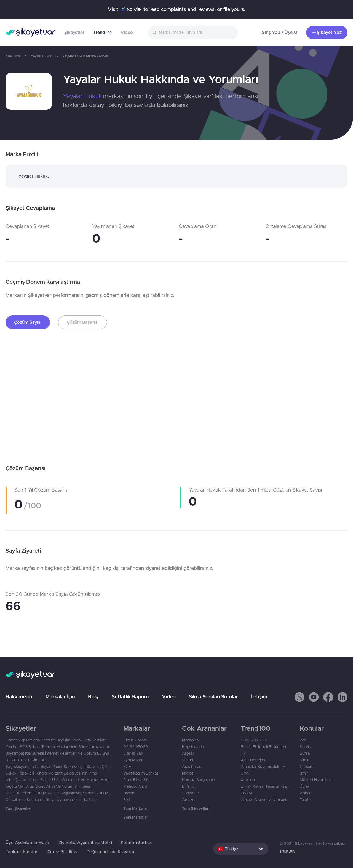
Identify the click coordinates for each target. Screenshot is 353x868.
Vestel (188, 760)
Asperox (248, 780)
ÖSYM (246, 793)
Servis (305, 747)
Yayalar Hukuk (41, 56)
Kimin (305, 760)
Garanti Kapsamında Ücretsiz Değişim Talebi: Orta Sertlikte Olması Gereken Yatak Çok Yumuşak (59, 740)
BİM (127, 800)
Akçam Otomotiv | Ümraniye (265, 800)
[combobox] (193, 33)
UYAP (246, 773)
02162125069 (136, 747)
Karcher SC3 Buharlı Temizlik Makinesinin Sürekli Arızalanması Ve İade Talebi (59, 747)
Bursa (305, 754)
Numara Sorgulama (198, 780)
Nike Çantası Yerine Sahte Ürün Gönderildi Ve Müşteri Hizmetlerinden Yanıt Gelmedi (59, 780)
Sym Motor (133, 760)
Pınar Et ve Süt (137, 780)
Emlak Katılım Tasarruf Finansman (265, 787)
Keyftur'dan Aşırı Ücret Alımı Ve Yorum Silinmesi (48, 787)
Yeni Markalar (136, 818)
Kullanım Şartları (137, 843)
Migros (188, 773)
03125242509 (253, 740)
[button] (299, 697)
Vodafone (190, 793)
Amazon (189, 800)
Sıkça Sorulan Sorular (213, 697)
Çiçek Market (135, 740)
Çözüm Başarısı (83, 322)
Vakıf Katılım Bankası (141, 773)
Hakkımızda (19, 697)
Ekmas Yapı (133, 754)
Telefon (306, 800)
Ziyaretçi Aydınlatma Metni (85, 843)
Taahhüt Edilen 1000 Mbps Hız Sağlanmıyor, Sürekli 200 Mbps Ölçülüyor (59, 793)
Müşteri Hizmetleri (316, 780)
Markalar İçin (60, 697)
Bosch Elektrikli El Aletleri (263, 747)
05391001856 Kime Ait (26, 760)
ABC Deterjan (253, 760)
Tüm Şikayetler (19, 809)
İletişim (259, 697)
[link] (29, 91)
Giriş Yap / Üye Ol (280, 33)
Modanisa (190, 740)
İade (303, 740)
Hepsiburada (193, 747)
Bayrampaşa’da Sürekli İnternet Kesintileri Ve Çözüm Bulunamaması (59, 754)
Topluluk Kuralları (22, 852)
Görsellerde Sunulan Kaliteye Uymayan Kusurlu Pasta (51, 800)
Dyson (129, 793)
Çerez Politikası (63, 852)
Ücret (305, 787)
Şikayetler (74, 33)
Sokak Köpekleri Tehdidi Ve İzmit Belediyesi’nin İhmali (52, 773)
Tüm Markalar (136, 809)
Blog (93, 697)
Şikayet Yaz (327, 33)
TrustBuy (287, 851)
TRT (244, 754)
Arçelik (188, 754)
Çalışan (306, 767)
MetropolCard (135, 787)
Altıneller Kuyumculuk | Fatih (265, 767)
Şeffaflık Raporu (130, 697)
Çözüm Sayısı (28, 322)
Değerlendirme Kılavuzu (110, 852)
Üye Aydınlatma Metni (28, 843)
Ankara (306, 793)
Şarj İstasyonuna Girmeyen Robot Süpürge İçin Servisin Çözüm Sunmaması (59, 767)
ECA (127, 767)
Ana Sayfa (13, 56)
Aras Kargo (192, 767)
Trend (102, 33)
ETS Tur (189, 787)
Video (127, 33)
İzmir (304, 773)
